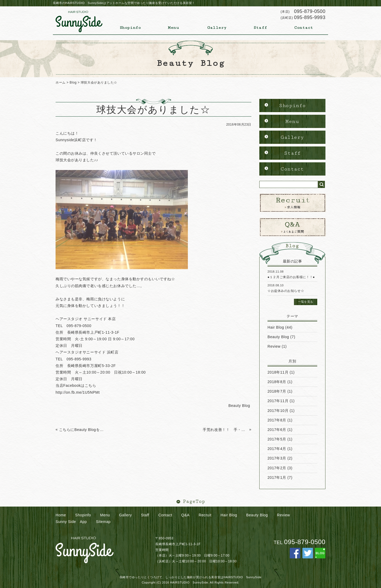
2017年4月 (277, 449)
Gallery (217, 28)
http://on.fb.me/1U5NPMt (78, 392)
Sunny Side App (71, 522)
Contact (304, 28)
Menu (173, 28)
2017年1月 (277, 477)
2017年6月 (277, 430)
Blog (73, 82)
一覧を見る (306, 302)
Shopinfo (130, 28)
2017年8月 (277, 420)
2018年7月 (277, 391)
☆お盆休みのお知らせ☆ (286, 291)
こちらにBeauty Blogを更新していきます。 (82, 430)
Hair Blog (276, 327)
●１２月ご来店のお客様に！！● (291, 277)
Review (274, 346)
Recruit (205, 515)
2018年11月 (278, 372)
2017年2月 (277, 468)
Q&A (185, 515)
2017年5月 (277, 439)
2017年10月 (278, 411)
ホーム (61, 82)
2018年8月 (277, 382)
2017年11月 (278, 401)
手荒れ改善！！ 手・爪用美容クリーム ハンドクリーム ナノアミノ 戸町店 (225, 430)
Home (61, 515)
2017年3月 (277, 458)
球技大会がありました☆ (99, 82)
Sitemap (103, 522)
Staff (260, 28)
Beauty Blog (278, 337)
